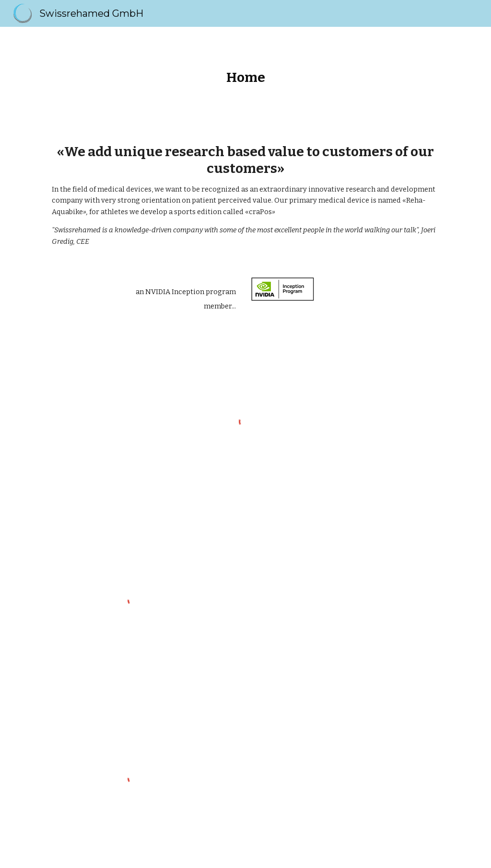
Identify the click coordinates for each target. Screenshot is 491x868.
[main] (246, 77)
